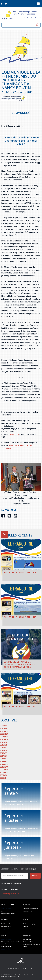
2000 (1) (3, 778)
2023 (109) (4, 731)
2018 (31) (4, 745)
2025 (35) (4, 726)
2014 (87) (4, 756)
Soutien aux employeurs (30, 924)
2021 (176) (4, 737)
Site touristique (28, 939)
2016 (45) (4, 750)
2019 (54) (4, 742)
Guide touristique (28, 942)
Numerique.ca (15, 976)
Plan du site (29, 969)
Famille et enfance (7, 926)
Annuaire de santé (7, 946)
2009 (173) (4, 770)
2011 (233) (4, 764)
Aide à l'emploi (28, 929)
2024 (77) (4, 728)
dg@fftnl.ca (14, 434)
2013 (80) (4, 759)
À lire (3, 911)
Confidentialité (12, 969)
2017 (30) (4, 748)
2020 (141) (4, 739)
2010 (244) (4, 767)
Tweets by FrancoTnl (10, 893)
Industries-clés (28, 911)
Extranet (21, 969)
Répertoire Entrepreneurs (31, 909)
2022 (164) (4, 734)
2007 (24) (4, 775)
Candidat (26, 926)
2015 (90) (4, 753)
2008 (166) (4, 772)
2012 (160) (4, 761)
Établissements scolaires (9, 924)
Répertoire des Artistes (8, 914)
